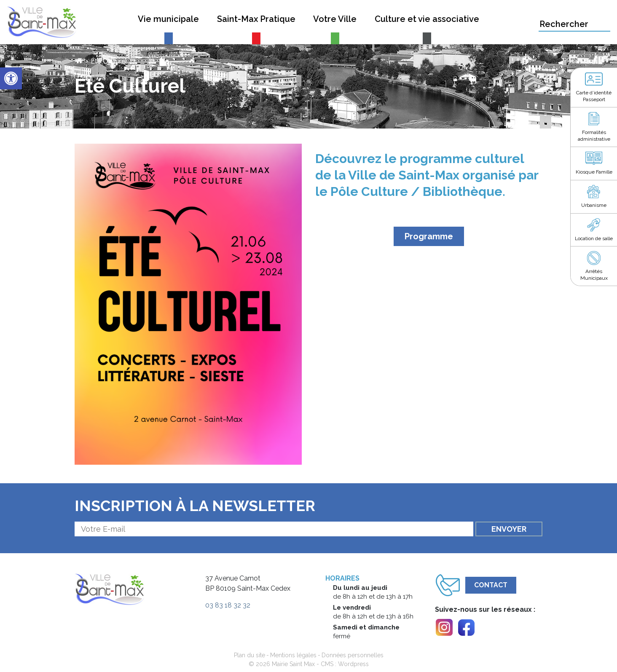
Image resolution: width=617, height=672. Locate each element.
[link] (11, 78)
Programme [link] (429, 236)
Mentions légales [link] (293, 655)
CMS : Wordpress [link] (345, 664)
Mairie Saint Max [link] (293, 664)
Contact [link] (491, 585)
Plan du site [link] (249, 655)
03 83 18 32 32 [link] (228, 605)
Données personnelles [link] (353, 655)
